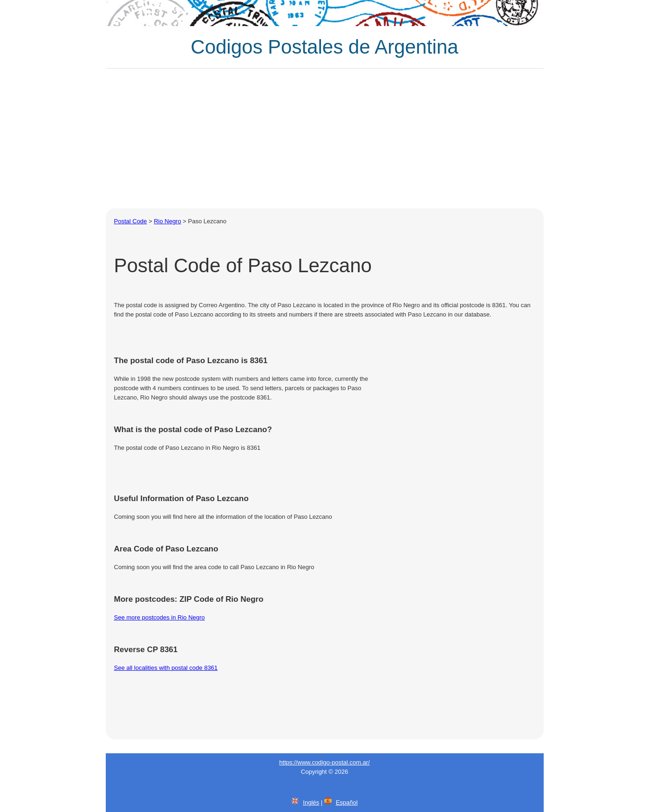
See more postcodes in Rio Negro (160, 617)
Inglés (311, 802)
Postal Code (131, 221)
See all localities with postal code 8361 (166, 668)
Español (347, 802)
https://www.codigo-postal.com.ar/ (324, 762)
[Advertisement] (325, 138)
